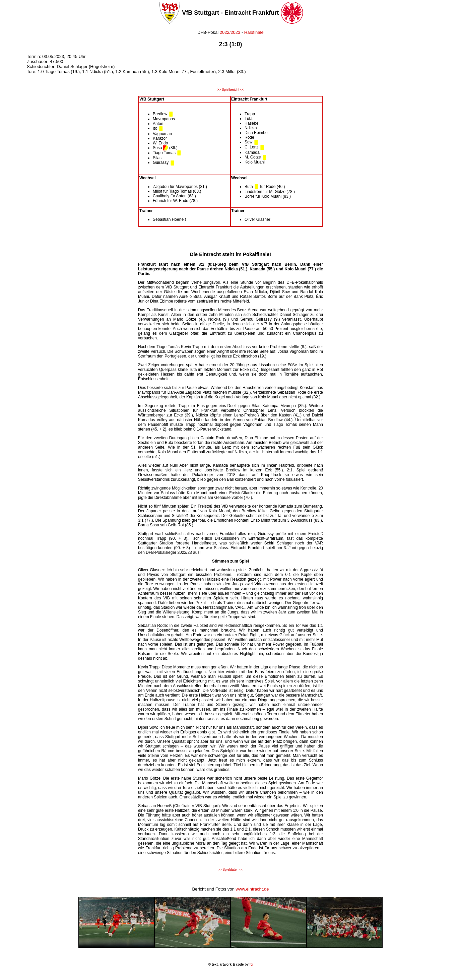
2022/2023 (229, 32)
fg (251, 964)
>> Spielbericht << (230, 90)
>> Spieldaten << (230, 870)
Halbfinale (254, 32)
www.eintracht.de (252, 889)
